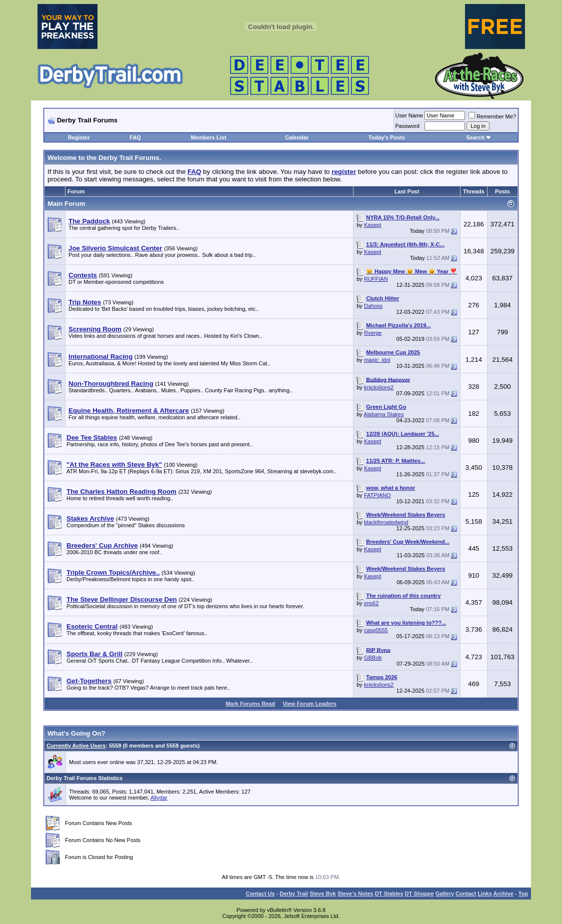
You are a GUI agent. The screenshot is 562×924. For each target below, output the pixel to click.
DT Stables (389, 894)
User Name (409, 115)
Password (407, 126)
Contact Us (260, 894)
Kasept (372, 225)
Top (523, 894)
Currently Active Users (76, 746)
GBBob (373, 658)
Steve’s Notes (355, 894)
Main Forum (66, 204)
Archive (503, 894)
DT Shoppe (419, 894)
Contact (466, 894)
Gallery (445, 894)
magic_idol (377, 360)
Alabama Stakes (383, 414)
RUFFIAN (376, 279)
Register (79, 137)
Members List (208, 137)
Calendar (297, 137)
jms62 (371, 603)
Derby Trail (294, 894)
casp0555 (376, 630)
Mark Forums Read (250, 704)
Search (475, 137)
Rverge (373, 333)
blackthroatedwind (386, 522)
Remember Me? (492, 116)
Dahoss (373, 306)
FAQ (135, 137)
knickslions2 (379, 387)
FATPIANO (377, 495)
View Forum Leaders (309, 704)
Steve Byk (323, 894)
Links (485, 894)
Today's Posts (387, 137)
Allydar (159, 798)
